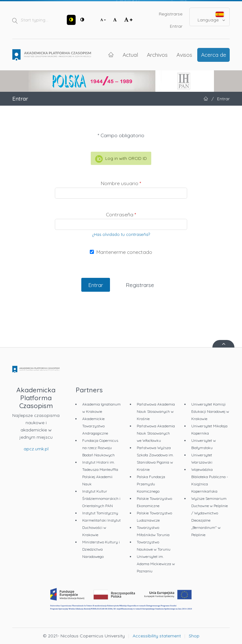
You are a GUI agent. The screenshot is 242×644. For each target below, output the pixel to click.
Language (211, 17)
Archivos (157, 55)
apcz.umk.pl (36, 449)
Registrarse (171, 14)
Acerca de (214, 55)
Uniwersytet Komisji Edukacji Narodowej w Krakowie (210, 411)
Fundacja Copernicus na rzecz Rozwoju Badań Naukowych (100, 448)
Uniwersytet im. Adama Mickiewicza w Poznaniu (156, 564)
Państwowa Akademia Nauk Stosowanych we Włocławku (156, 433)
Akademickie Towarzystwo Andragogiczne (95, 426)
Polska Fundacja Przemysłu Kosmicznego (151, 484)
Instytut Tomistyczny (100, 513)
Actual (130, 55)
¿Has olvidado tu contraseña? (121, 234)
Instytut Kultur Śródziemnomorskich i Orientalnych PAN (101, 498)
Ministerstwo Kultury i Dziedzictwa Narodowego (101, 549)
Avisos (184, 55)
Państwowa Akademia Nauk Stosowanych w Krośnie (156, 411)
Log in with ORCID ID (121, 159)
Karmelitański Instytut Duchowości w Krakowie (101, 527)
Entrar (176, 26)
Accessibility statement (157, 636)
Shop (194, 636)
